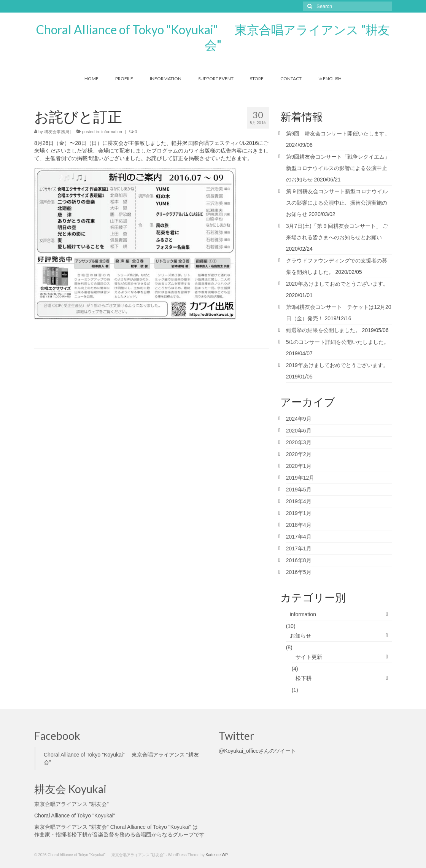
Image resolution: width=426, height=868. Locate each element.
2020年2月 (299, 454)
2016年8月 (299, 560)
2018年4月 (299, 525)
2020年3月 (299, 442)
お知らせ (300, 636)
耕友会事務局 (57, 132)
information (112, 132)
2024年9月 (299, 419)
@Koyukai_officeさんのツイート (257, 751)
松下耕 (304, 678)
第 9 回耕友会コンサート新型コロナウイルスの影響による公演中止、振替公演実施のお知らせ (337, 203)
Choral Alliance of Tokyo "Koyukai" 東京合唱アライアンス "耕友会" (213, 37)
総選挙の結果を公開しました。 (323, 330)
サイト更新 (309, 657)
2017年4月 (299, 537)
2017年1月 (299, 548)
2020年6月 (299, 431)
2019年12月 (300, 478)
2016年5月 (299, 572)
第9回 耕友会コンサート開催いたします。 (338, 134)
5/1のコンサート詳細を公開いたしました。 (338, 342)
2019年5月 (299, 490)
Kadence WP (217, 855)
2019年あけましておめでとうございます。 (337, 365)
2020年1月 (299, 466)
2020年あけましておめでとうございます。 (337, 284)
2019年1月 (299, 513)
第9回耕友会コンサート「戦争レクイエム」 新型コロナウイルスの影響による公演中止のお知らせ (338, 168)
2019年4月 (299, 501)
